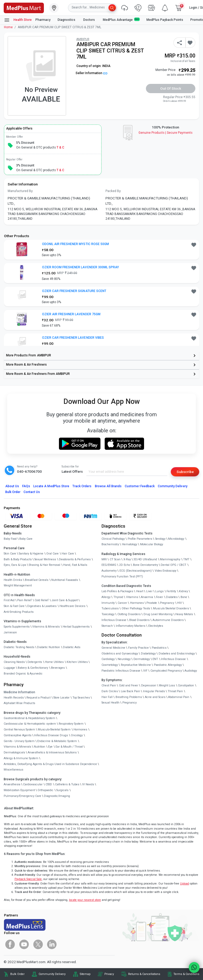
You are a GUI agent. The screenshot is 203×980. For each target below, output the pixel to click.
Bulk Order (13, 492)
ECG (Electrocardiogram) (136, 571)
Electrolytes (156, 626)
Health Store (18, 20)
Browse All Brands (108, 486)
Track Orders (82, 486)
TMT (186, 559)
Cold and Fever (129, 685)
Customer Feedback (140, 486)
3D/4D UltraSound (145, 559)
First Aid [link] (9, 600)
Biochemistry (110, 544)
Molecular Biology (152, 544)
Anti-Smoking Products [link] (19, 612)
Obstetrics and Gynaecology (120, 654)
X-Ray (127, 559)
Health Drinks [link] (13, 580)
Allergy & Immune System (21, 758)
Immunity (108, 603)
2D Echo (125, 565)
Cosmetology (110, 665)
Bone (184, 597)
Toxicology (108, 614)
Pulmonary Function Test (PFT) (122, 577)
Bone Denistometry (146, 565)
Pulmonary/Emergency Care (22, 796)
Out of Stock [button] (171, 88)
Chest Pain (109, 685)
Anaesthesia (12, 784)
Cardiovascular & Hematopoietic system (30, 724)
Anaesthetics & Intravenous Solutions (52, 752)
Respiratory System (71, 724)
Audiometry (109, 571)
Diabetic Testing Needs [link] (19, 647)
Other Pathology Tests (136, 608)
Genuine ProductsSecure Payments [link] (166, 133)
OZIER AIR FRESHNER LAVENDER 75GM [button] (71, 314)
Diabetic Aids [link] (72, 647)
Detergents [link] (35, 662)
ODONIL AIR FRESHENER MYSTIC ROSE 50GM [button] (76, 244)
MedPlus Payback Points (165, 20)
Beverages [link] (58, 668)
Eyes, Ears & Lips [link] (15, 565)
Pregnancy (167, 603)
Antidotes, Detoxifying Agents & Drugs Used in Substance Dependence (50, 764)
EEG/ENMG (109, 565)
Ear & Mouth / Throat (69, 747)
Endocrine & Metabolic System (57, 741)
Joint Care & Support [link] (65, 600)
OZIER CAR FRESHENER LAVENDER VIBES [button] (73, 338)
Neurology (124, 659)
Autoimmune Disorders (168, 620)
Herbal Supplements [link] (76, 627)
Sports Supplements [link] (17, 627)
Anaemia (147, 597)
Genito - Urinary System (19, 741)
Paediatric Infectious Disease (121, 671)
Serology (160, 539)
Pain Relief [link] (24, 600)
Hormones (80, 730)
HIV (179, 603)
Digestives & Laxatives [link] (42, 606)
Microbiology (176, 539)
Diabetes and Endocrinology (177, 654)
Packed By (113, 191)
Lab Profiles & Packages (117, 591)
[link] (24, 7)
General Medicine (113, 648)
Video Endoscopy (165, 571)
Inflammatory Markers (131, 626)
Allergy (106, 597)
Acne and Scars (155, 697)
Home (8, 27)
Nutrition (40, 747)
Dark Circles (110, 691)
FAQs (26, 486)
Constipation (186, 685)
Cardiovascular (33, 784)
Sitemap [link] (85, 974)
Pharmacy (43, 20)
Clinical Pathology (113, 539)
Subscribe (185, 472)
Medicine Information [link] (19, 692)
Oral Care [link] (52, 554)
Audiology (191, 671)
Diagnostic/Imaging (57, 796)
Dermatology (142, 659)
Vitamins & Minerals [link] (46, 627)
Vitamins (132, 597)
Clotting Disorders (129, 614)
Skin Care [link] (10, 554)
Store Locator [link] (61, 698)
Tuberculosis (110, 608)
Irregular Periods (154, 691)
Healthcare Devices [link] (72, 606)
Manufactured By (20, 191)
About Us (12, 486)
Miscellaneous (13, 770)
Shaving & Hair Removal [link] (45, 565)
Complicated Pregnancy (166, 671)
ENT (155, 659)
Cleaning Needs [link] (14, 662)
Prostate (152, 603)
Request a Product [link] (38, 698)
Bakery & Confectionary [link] (33, 668)
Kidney (183, 591)
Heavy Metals (184, 614)
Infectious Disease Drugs (51, 735)
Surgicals (62, 790)
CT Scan (115, 559)
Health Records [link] (14, 698)
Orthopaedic (45, 790)
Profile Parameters (140, 539)
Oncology (77, 735)
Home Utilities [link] (54, 662)
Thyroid (118, 597)
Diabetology (148, 654)
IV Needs (88, 784)
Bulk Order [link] (17, 974)
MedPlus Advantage (121, 20)
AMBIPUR (83, 39)
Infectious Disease (114, 620)
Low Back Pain (130, 691)
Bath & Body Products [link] (18, 559)
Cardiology (108, 659)
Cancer (122, 603)
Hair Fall (107, 697)
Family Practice (139, 648)
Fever (160, 597)
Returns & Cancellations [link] (144, 974)
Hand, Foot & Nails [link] (75, 565)
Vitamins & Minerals (17, 747)
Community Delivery (173, 486)
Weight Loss (167, 685)
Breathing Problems (129, 697)
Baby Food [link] (10, 539)
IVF (145, 671)
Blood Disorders (139, 620)
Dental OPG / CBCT (174, 565)
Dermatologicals (14, 752)
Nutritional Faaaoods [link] (65, 580)
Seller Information (91, 73)
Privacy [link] (109, 974)
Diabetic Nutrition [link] (49, 647)
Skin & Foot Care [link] (14, 606)
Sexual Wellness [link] (45, 559)
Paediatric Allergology (168, 665)
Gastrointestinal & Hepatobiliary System (29, 718)
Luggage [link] (9, 668)
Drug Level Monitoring (158, 614)
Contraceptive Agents (18, 735)
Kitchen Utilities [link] (77, 662)
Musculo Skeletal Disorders (171, 608)
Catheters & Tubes (67, 784)
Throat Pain (175, 691)
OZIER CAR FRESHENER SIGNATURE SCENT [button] (74, 291)
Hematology (130, 544)
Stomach (107, 626)
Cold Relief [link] (42, 600)
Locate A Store (51, 486)
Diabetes (172, 597)
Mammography (170, 559)
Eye (50, 747)
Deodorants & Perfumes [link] (75, 559)
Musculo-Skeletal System (54, 730)
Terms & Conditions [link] (186, 974)
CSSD (49, 784)
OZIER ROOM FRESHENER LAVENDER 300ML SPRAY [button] (81, 267)
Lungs (159, 591)
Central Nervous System (19, 730)
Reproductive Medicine (136, 665)
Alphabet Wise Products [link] (19, 703)
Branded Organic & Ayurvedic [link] (23, 674)
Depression (149, 685)
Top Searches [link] (81, 698)
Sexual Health (110, 703)
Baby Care (26, 539)
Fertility (171, 591)
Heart (140, 591)
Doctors (89, 20)
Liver (149, 591)
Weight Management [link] (18, 585)
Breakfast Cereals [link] (37, 580)
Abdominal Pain (179, 697)
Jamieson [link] (10, 632)
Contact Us (32, 492)
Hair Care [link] (68, 554)
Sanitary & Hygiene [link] (31, 554)
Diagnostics (67, 20)
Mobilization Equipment (19, 790)
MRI (104, 559)
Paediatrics (159, 648)
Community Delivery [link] (52, 974)
